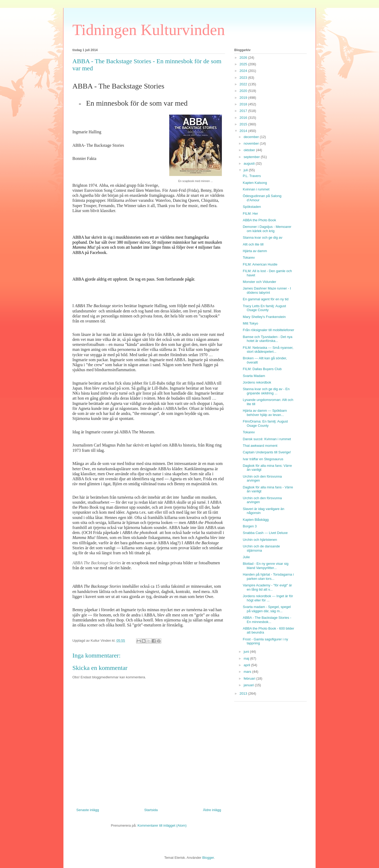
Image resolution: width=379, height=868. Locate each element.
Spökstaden (252, 207)
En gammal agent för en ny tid (265, 299)
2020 (244, 91)
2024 (244, 71)
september (252, 157)
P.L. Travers (252, 176)
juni (247, 652)
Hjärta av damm (255, 251)
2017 (244, 111)
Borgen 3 (250, 526)
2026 (244, 58)
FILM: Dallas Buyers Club (262, 369)
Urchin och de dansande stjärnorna (261, 548)
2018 (244, 104)
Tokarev (249, 258)
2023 (244, 78)
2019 (244, 98)
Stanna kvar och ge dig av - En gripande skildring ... (266, 391)
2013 (244, 693)
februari (250, 678)
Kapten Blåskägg (256, 520)
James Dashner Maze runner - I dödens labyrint (267, 290)
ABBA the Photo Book (259, 220)
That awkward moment (260, 446)
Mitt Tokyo (250, 323)
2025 (244, 64)
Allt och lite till (253, 244)
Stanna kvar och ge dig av (262, 237)
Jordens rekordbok (257, 382)
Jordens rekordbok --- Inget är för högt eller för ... (268, 598)
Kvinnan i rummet (256, 189)
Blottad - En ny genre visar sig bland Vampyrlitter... (265, 566)
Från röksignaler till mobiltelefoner (268, 330)
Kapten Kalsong (255, 183)
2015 (244, 124)
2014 (244, 131)
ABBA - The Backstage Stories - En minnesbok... (267, 620)
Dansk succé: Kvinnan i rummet (267, 439)
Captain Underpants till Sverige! (267, 452)
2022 (244, 84)
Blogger (208, 858)
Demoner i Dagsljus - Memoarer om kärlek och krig (267, 229)
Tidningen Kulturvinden (149, 30)
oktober (250, 150)
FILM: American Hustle (260, 264)
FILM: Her (250, 214)
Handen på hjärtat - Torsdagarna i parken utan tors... (268, 577)
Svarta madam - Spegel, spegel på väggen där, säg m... (267, 609)
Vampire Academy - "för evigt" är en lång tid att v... (267, 587)
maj (247, 658)
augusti (250, 163)
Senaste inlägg (88, 810)
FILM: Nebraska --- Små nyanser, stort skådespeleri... (268, 350)
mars (248, 672)
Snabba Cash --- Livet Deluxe (265, 533)
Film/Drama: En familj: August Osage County (265, 423)
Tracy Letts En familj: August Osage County (264, 308)
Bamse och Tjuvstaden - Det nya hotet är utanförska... (267, 339)
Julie (246, 557)
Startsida (151, 810)
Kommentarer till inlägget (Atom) (162, 825)
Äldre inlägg (212, 810)
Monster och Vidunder (259, 282)
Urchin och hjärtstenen (260, 540)
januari (249, 685)
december (252, 137)
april (247, 665)
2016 (244, 118)
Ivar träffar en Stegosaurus (263, 459)
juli (246, 170)
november (252, 143)
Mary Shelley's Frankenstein (264, 317)
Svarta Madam (254, 376)
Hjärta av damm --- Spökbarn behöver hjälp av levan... (265, 413)
